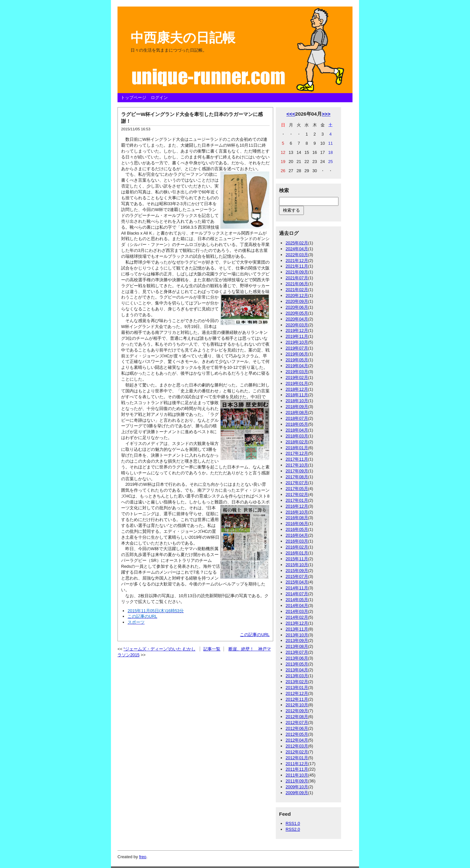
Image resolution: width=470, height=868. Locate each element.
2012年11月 (297, 699)
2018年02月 (297, 442)
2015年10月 (297, 565)
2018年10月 (297, 401)
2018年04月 (297, 430)
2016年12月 (297, 506)
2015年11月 (297, 559)
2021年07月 (297, 278)
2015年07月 (297, 576)
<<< (291, 114)
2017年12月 (297, 453)
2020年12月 (297, 295)
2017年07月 (297, 483)
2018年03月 (297, 436)
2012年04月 (297, 740)
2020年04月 (297, 319)
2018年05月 (297, 424)
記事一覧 (212, 649)
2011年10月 (297, 775)
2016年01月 (297, 553)
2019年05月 (297, 360)
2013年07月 (297, 652)
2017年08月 (297, 477)
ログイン (159, 98)
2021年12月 (297, 261)
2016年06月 (297, 524)
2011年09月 (297, 781)
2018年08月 (297, 412)
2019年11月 (297, 336)
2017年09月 (297, 471)
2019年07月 (297, 348)
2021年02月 (297, 290)
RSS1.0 (293, 823)
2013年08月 (297, 646)
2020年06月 (297, 307)
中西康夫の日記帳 (183, 38)
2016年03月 (297, 541)
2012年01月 (297, 758)
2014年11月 (297, 588)
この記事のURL (255, 635)
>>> (326, 114)
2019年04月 (297, 366)
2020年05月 (297, 313)
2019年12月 (297, 330)
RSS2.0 (293, 829)
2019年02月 (297, 377)
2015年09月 (297, 571)
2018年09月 (297, 407)
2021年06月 (297, 284)
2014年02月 (297, 617)
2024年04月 (297, 249)
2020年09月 (297, 301)
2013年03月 (297, 676)
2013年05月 (297, 664)
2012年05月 (297, 734)
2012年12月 (297, 693)
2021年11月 (297, 266)
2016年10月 (297, 512)
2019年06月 (297, 354)
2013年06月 (297, 658)
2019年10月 (297, 342)
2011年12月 (297, 764)
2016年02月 (297, 547)
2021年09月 (297, 272)
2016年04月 (297, 535)
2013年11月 (297, 629)
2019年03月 (297, 372)
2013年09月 (297, 640)
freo (143, 857)
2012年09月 (297, 711)
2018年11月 (297, 395)
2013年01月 (297, 688)
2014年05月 (297, 600)
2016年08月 (297, 518)
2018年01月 (297, 448)
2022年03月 (297, 255)
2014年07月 (297, 594)
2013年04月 (297, 670)
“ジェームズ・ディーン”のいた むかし (160, 649)
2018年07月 (297, 418)
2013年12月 (297, 623)
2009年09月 (297, 793)
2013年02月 (297, 682)
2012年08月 (297, 717)
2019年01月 (297, 383)
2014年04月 (297, 606)
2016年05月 (297, 529)
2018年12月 (297, 389)
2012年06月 (297, 728)
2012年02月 (297, 752)
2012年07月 (297, 722)
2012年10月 (297, 705)
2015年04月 (297, 582)
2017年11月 (297, 459)
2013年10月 (297, 635)
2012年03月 (297, 746)
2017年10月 (297, 465)
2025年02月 (297, 243)
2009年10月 (297, 787)
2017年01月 (297, 500)
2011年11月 (297, 769)
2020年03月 (297, 325)
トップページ (133, 98)
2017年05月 (297, 489)
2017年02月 (297, 494)
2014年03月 (297, 611)
